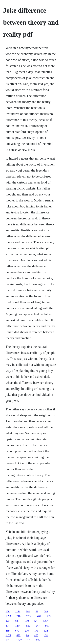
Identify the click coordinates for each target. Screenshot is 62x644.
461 (39, 616)
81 (37, 611)
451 (46, 635)
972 (8, 621)
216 (27, 631)
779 (27, 621)
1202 (29, 616)
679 (17, 631)
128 (8, 611)
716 (19, 616)
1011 (8, 640)
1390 (8, 616)
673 (19, 635)
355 (38, 640)
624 (46, 631)
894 (8, 626)
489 (8, 631)
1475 (8, 635)
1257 (45, 621)
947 (38, 626)
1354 (18, 626)
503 (49, 616)
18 (29, 640)
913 (47, 626)
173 (36, 631)
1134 (18, 611)
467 (36, 635)
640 (46, 611)
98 (27, 635)
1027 (19, 640)
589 (17, 621)
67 (36, 621)
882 (28, 626)
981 (28, 611)
